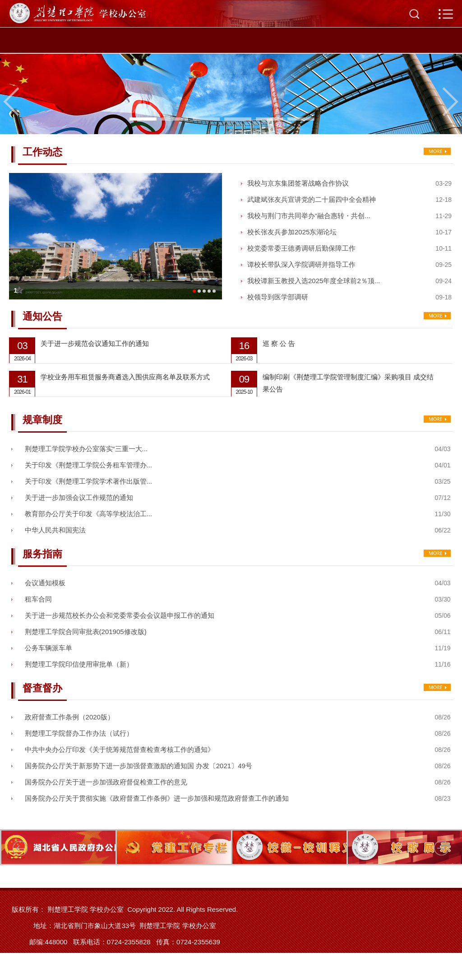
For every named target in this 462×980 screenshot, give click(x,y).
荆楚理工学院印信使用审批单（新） (79, 664)
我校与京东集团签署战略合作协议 (298, 183)
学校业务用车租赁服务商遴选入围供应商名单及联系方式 (125, 377)
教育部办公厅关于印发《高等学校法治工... (89, 514)
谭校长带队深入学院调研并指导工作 (301, 264)
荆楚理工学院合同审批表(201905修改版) (86, 632)
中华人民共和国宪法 (55, 530)
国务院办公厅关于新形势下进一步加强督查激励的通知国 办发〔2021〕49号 (139, 766)
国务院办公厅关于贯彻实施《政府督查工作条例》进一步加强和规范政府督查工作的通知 (157, 798)
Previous (11, 102)
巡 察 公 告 (279, 343)
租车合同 (38, 599)
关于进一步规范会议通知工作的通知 (95, 343)
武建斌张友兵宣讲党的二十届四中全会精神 (312, 199)
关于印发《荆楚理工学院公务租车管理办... (89, 465)
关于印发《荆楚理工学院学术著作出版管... (89, 481)
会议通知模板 (45, 583)
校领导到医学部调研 (278, 297)
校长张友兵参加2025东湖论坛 (292, 232)
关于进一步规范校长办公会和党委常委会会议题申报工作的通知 (120, 615)
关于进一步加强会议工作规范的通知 (79, 497)
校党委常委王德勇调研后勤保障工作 (301, 248)
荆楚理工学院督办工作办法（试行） (79, 733)
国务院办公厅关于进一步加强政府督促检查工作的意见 (106, 782)
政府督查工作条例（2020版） (69, 717)
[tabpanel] (231, 94)
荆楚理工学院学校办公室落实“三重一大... (86, 449)
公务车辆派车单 (49, 648)
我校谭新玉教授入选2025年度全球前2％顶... (314, 281)
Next (451, 102)
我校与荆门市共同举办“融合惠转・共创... (309, 216)
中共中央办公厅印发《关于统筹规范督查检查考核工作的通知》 (120, 749)
